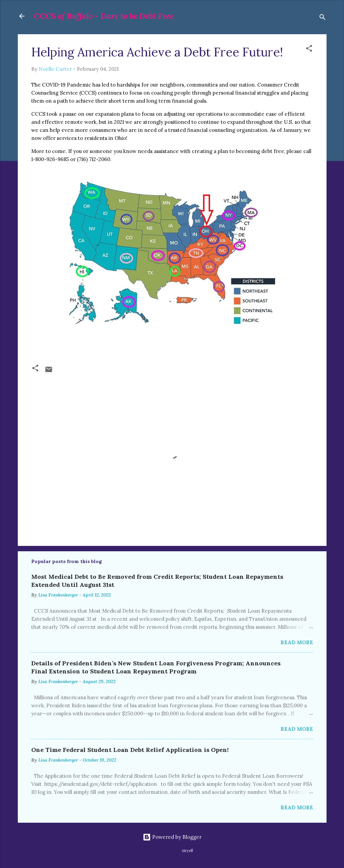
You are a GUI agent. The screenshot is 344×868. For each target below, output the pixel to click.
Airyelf (187, 851)
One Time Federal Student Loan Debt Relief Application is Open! (130, 750)
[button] (309, 49)
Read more (297, 642)
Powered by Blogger (172, 837)
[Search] (322, 18)
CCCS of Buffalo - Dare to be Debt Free (104, 16)
